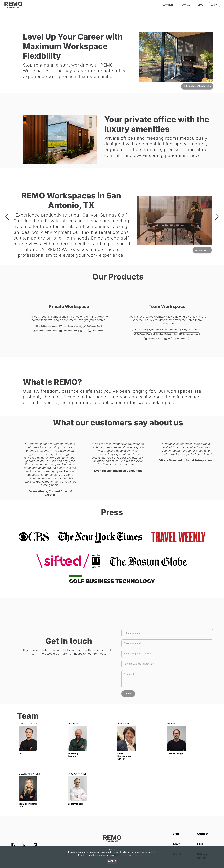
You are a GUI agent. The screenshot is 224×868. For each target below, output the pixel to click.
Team (176, 844)
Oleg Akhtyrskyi (77, 774)
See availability (202, 250)
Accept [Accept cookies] (112, 861)
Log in (214, 5)
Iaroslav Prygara (28, 724)
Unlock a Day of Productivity (197, 86)
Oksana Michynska (29, 774)
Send (128, 693)
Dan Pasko (74, 724)
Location (170, 5)
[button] (167, 664)
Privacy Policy (139, 855)
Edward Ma (124, 724)
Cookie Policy (122, 855)
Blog (201, 5)
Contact (187, 5)
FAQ (200, 844)
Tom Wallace (174, 724)
